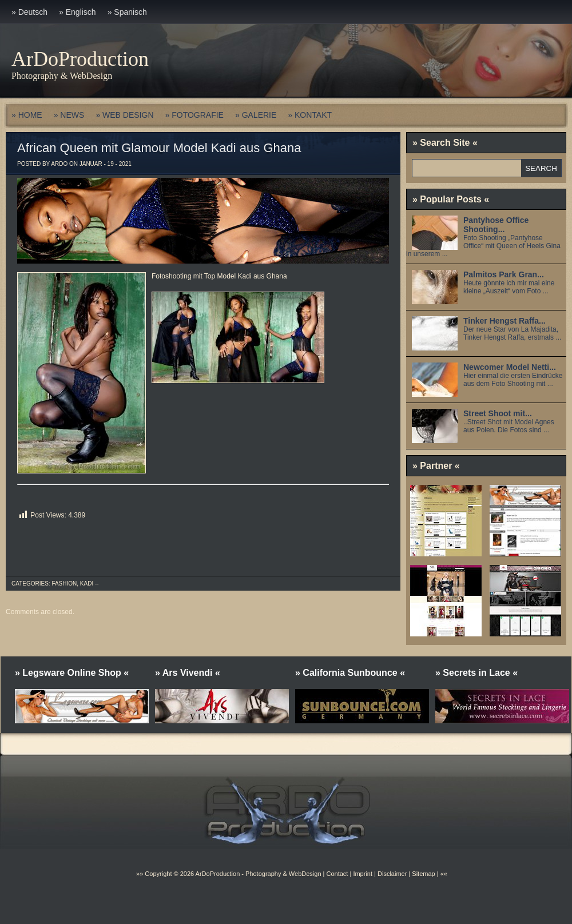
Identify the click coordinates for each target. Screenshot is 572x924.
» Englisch (78, 12)
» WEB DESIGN (124, 115)
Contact (337, 874)
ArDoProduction (80, 59)
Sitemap (422, 874)
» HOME (27, 115)
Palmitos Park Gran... (504, 274)
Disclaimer (392, 874)
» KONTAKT (310, 115)
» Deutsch (29, 12)
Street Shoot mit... (498, 413)
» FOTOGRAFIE (194, 115)
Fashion (64, 584)
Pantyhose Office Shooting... (496, 225)
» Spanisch (127, 12)
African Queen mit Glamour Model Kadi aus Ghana (159, 148)
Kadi (87, 584)
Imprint (363, 874)
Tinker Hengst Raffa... (505, 321)
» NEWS (69, 115)
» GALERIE (256, 115)
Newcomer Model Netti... (510, 367)
